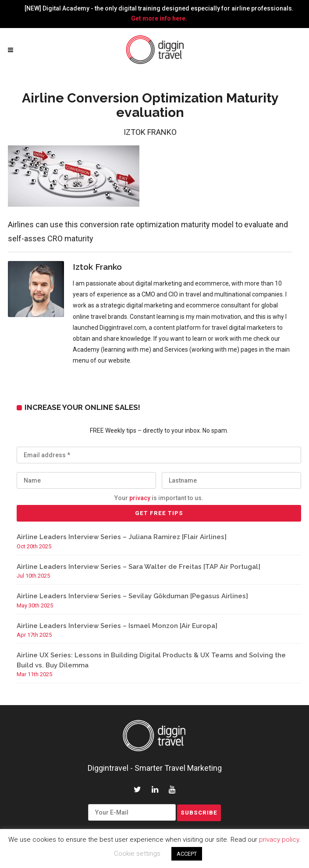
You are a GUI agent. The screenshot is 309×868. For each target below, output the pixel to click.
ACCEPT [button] (187, 854)
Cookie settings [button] (137, 854)
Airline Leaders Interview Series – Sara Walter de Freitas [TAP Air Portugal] (139, 567)
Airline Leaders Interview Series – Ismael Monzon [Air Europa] (117, 626)
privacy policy (279, 840)
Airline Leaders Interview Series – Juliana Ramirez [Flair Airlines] (122, 537)
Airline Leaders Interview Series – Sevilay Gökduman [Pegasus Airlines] (132, 596)
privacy (140, 498)
